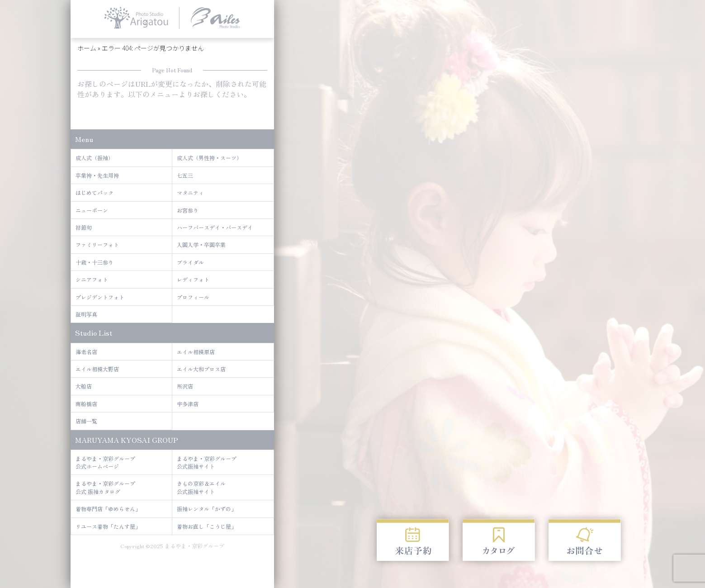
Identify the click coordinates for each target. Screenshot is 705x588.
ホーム (87, 48)
